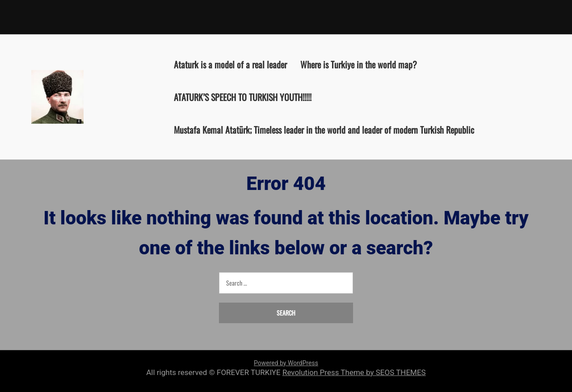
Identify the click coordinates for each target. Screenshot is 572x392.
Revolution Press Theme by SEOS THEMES (354, 372)
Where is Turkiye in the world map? (359, 64)
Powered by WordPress (286, 363)
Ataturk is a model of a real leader (230, 64)
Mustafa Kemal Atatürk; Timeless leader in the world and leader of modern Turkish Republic (324, 129)
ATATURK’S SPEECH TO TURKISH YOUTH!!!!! (243, 97)
